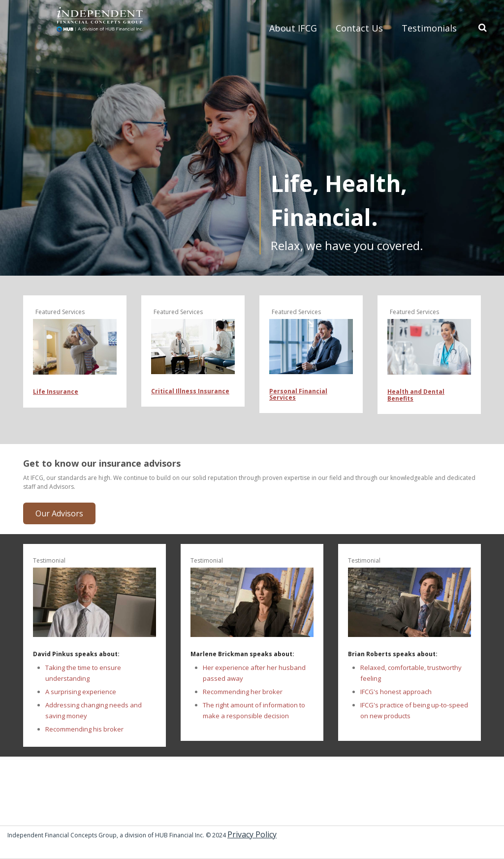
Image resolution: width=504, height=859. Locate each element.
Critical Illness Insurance (190, 391)
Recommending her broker (243, 692)
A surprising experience (81, 692)
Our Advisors (59, 513)
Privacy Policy (252, 834)
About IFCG (293, 28)
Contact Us (359, 28)
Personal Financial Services (298, 394)
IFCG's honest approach (396, 692)
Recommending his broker (84, 729)
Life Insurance (56, 392)
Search (481, 27)
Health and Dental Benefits (416, 395)
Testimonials (429, 28)
